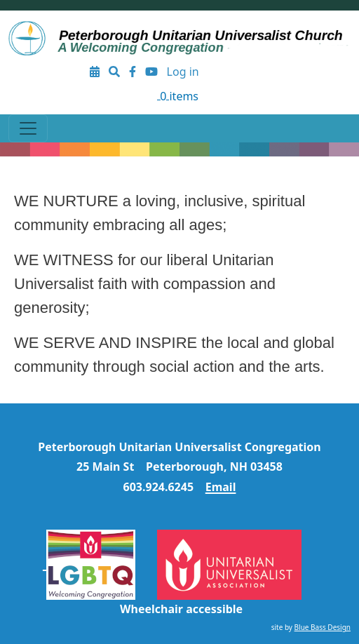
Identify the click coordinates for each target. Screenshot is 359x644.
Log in (183, 72)
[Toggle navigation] (28, 128)
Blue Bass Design (323, 627)
